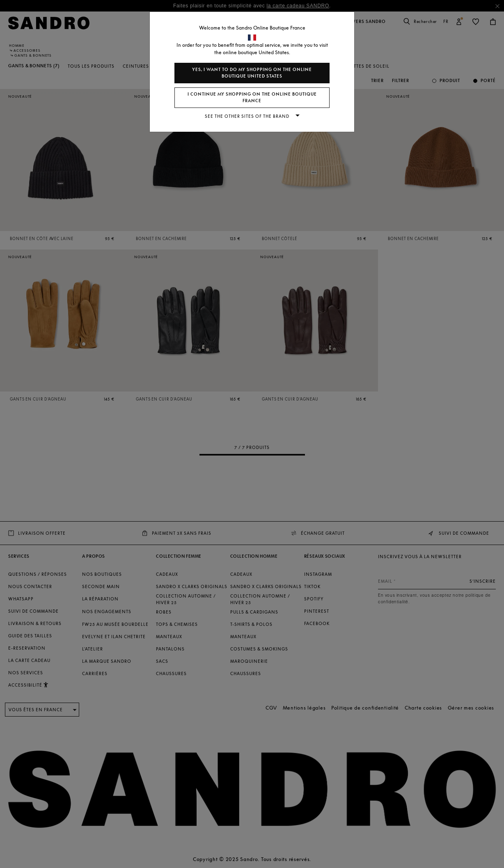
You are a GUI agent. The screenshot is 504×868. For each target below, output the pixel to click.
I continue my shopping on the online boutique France (252, 97)
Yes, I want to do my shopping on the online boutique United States (252, 73)
